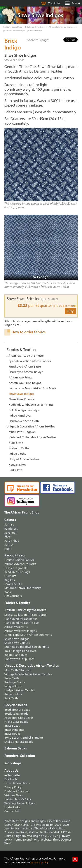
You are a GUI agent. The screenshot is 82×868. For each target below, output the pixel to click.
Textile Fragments (16, 568)
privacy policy (40, 862)
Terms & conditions (26, 840)
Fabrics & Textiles (36, 27)
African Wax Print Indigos (25, 383)
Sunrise (9, 525)
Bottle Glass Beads (16, 714)
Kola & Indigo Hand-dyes (25, 410)
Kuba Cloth (16, 443)
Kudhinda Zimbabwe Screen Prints (31, 405)
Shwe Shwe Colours (21, 399)
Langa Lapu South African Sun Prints (32, 388)
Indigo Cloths (17, 454)
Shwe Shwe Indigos (15, 31)
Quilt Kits (10, 576)
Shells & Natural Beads (19, 742)
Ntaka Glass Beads (16, 722)
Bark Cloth (16, 470)
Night (8, 549)
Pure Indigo (12, 541)
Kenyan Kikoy (18, 465)
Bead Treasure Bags (17, 572)
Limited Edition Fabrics (19, 560)
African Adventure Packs (20, 564)
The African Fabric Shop (22, 512)
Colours (10, 520)
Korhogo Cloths (19, 448)
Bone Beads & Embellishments (24, 738)
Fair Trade (11, 779)
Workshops (13, 763)
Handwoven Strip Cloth (24, 421)
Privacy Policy (13, 787)
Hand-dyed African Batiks (25, 367)
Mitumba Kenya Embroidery (23, 588)
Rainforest (11, 529)
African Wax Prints (20, 377)
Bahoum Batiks (16, 748)
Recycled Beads (16, 705)
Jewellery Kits (13, 584)
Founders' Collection (20, 756)
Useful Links (12, 807)
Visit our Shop (13, 795)
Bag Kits (10, 580)
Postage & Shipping (17, 791)
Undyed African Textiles (24, 459)
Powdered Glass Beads (19, 718)
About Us (11, 771)
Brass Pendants (14, 730)
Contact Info (12, 811)
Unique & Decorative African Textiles (31, 426)
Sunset (9, 545)
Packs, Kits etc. (15, 555)
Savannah (11, 533)
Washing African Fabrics (20, 803)
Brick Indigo (36, 31)
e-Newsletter (13, 775)
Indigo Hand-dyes (20, 416)
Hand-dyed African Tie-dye (26, 372)
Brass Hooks (12, 734)
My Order (54, 3)
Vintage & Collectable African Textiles (32, 437)
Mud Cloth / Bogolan (22, 432)
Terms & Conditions (17, 783)
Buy (70, 311)
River (8, 537)
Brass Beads (12, 726)
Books (8, 592)
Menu (76, 3)
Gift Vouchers (13, 596)
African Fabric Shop (13, 27)
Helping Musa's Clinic (18, 799)
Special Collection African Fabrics (30, 361)
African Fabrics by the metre (63, 27)
